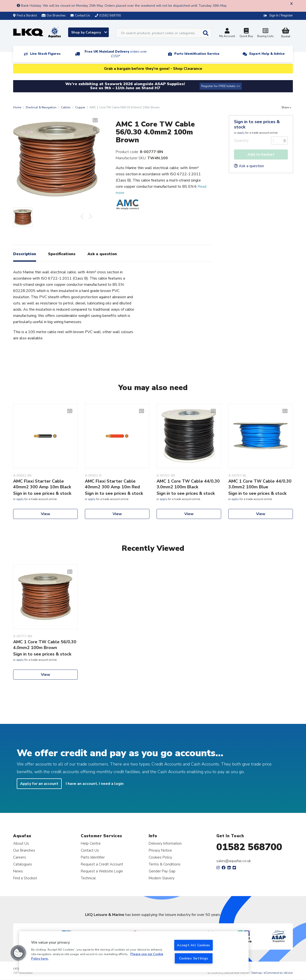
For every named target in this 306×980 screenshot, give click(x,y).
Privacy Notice (160, 850)
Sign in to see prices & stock (257, 124)
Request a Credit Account (102, 864)
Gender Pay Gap (162, 871)
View (46, 514)
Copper (80, 107)
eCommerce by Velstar (278, 973)
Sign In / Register (281, 16)
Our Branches (54, 16)
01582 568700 (249, 847)
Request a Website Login (102, 871)
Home (17, 107)
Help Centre (91, 843)
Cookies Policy (160, 857)
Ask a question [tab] (102, 254)
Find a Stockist (25, 16)
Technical (88, 878)
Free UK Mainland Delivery (116, 54)
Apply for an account (39, 784)
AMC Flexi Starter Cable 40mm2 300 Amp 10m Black (42, 484)
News (18, 871)
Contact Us (90, 850)
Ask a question (249, 166)
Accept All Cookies (194, 945)
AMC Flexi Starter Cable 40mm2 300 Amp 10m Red (112, 484)
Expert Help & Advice (267, 54)
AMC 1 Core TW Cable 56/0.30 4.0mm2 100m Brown (45, 645)
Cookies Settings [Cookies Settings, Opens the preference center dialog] (194, 958)
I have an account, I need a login (95, 784)
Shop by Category (89, 32)
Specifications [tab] (62, 254)
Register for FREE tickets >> (221, 86)
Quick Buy (246, 33)
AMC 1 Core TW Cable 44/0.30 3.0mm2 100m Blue (260, 484)
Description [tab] (25, 254)
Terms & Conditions (165, 864)
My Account (227, 33)
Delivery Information (165, 843)
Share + (286, 107)
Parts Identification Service (197, 54)
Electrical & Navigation (41, 107)
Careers (20, 857)
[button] (18, 953)
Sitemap (256, 973)
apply (241, 133)
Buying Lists (265, 33)
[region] (134, 952)
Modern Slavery (162, 878)
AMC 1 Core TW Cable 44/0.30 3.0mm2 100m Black (188, 484)
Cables (66, 107)
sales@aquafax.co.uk (234, 861)
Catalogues (23, 864)
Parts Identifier (93, 857)
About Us (21, 843)
